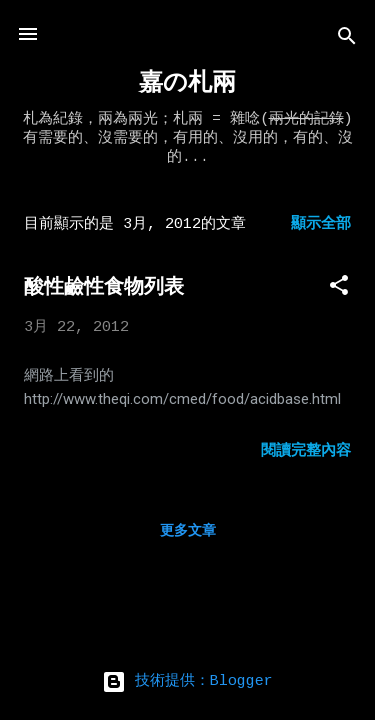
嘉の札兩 (187, 83)
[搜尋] (347, 40)
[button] (339, 289)
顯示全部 (321, 224)
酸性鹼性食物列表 (104, 286)
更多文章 (188, 531)
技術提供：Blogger (187, 681)
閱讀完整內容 (306, 451)
